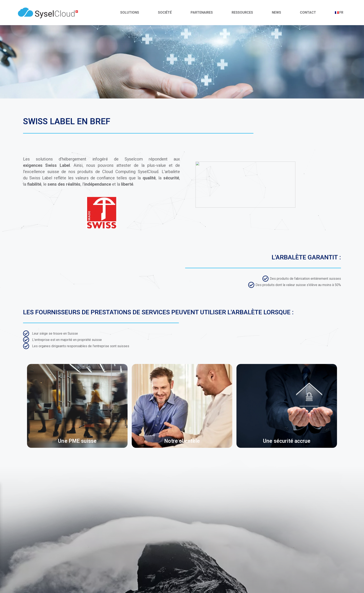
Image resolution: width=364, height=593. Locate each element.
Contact (308, 12)
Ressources (242, 12)
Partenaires (202, 12)
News (276, 12)
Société (165, 12)
